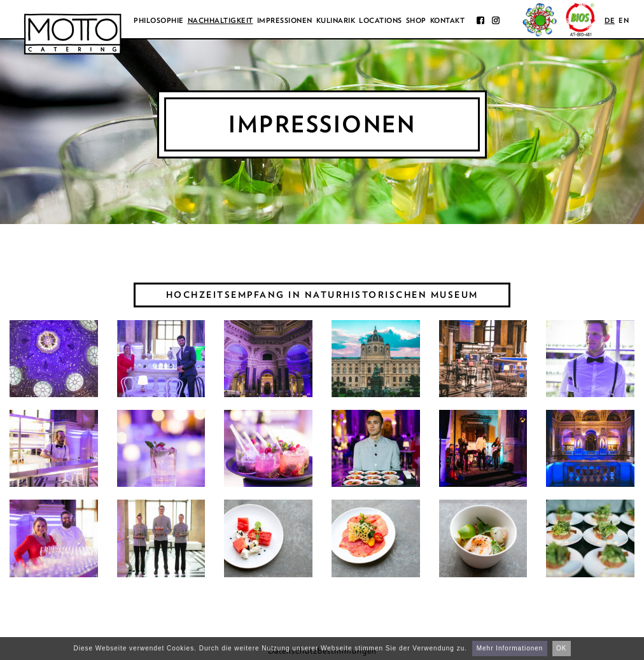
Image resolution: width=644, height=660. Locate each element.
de (610, 20)
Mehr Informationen (510, 648)
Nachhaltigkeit (220, 20)
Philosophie (159, 20)
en (624, 20)
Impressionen (285, 20)
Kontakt (448, 20)
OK (561, 648)
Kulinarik (336, 20)
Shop (416, 20)
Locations (381, 20)
